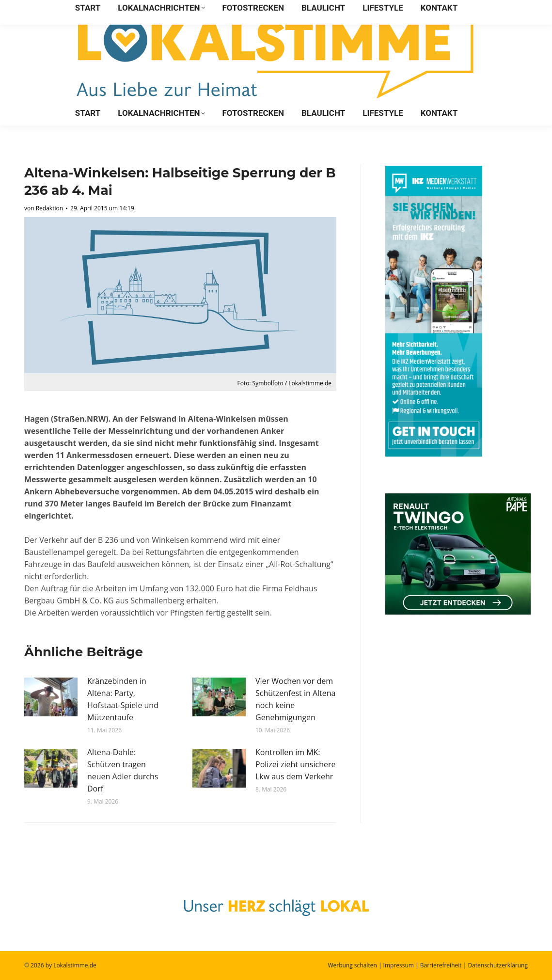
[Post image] (51, 697)
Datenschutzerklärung (498, 965)
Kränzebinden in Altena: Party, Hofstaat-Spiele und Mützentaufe (123, 699)
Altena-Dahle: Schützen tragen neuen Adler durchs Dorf (123, 770)
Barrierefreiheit (441, 965)
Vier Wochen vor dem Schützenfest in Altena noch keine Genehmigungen (295, 699)
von (44, 208)
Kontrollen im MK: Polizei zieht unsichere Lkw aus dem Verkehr (295, 764)
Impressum (399, 965)
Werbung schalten (352, 965)
